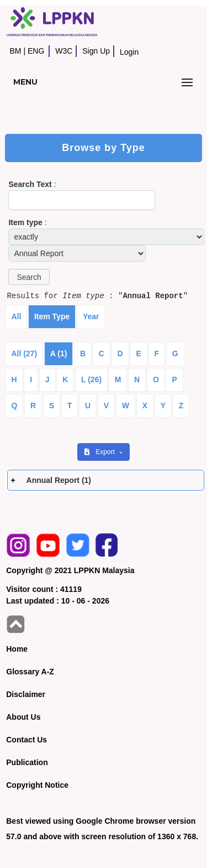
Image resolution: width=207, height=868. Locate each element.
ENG (36, 51)
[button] (29, 277)
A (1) (59, 354)
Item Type (52, 316)
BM (15, 51)
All (16, 316)
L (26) (91, 380)
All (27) (24, 354)
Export (100, 452)
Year (91, 316)
